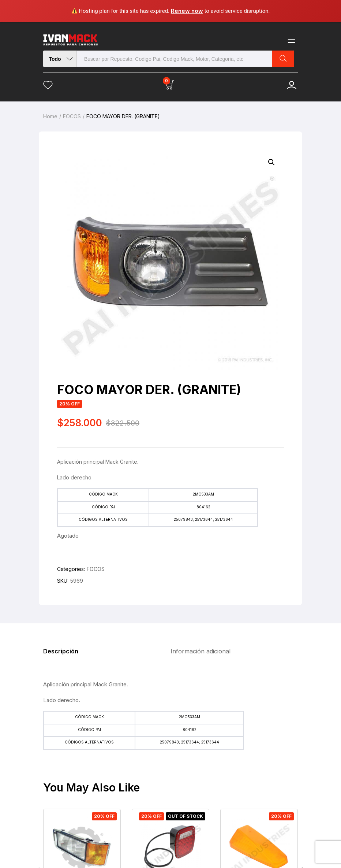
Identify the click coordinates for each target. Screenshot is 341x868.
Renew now (187, 11)
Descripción (61, 651)
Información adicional (201, 651)
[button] (271, 162)
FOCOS (72, 116)
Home (50, 116)
